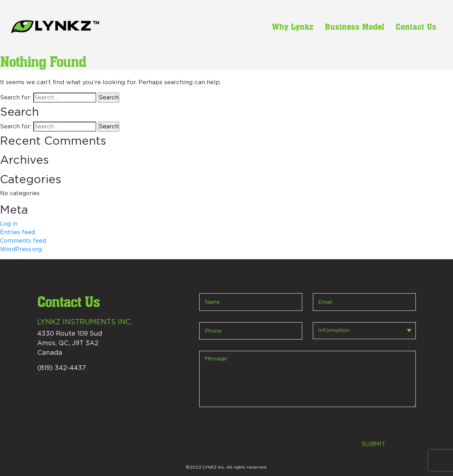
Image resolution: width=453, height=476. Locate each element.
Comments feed (23, 241)
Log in (9, 224)
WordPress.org (21, 249)
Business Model (355, 27)
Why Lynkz (293, 27)
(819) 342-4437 (62, 368)
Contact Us (416, 27)
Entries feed (18, 232)
